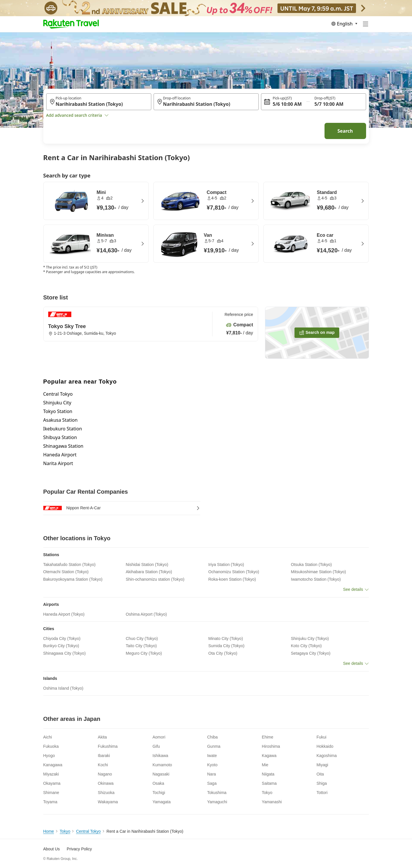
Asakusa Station (60, 420)
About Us (52, 849)
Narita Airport (58, 463)
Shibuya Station (60, 437)
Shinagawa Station (63, 446)
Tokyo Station (58, 411)
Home (49, 831)
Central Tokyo (58, 394)
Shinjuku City (57, 403)
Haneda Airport (60, 455)
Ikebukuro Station (63, 429)
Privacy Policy (79, 849)
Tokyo (65, 831)
